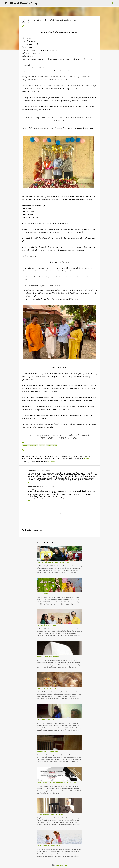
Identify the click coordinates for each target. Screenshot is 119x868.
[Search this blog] (108, 3)
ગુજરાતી (55, 445)
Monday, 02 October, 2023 (44, 470)
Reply (29, 483)
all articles (87, 458)
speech (49, 445)
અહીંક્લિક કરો (51, 462)
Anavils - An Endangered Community (48, 657)
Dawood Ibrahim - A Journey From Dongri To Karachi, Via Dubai (57, 783)
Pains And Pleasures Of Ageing (47, 625)
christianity (34, 445)
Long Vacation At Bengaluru (46, 720)
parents (42, 445)
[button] (23, 27)
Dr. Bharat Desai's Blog (21, 3)
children (25, 445)
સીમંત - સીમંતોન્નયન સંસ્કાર (45, 594)
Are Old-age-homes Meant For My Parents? (50, 814)
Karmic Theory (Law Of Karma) (47, 688)
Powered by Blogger (59, 865)
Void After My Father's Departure (47, 751)
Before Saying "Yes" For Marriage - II (48, 846)
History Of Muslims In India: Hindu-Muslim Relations (53, 562)
